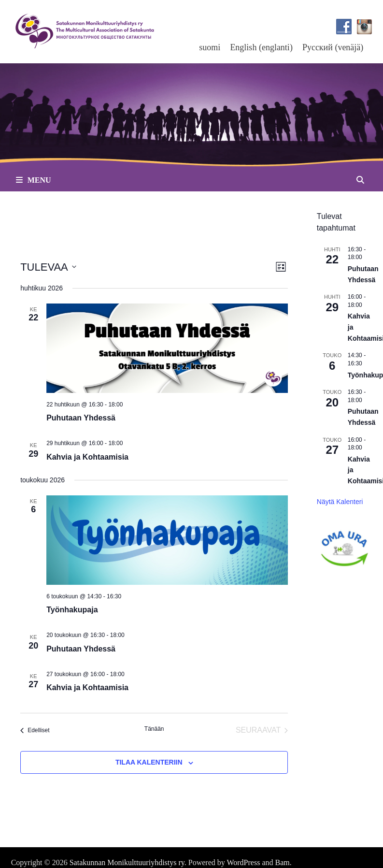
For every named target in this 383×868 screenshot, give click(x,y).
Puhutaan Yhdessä (81, 418)
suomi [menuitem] (210, 47)
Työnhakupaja (72, 610)
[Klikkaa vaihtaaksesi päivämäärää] (48, 267)
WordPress (243, 862)
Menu (34, 180)
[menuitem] (210, 47)
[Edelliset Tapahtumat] (35, 730)
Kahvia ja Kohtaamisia (87, 457)
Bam (283, 862)
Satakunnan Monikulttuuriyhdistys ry (127, 862)
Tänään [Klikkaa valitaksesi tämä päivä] (154, 729)
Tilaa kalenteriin (149, 762)
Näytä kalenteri (340, 502)
